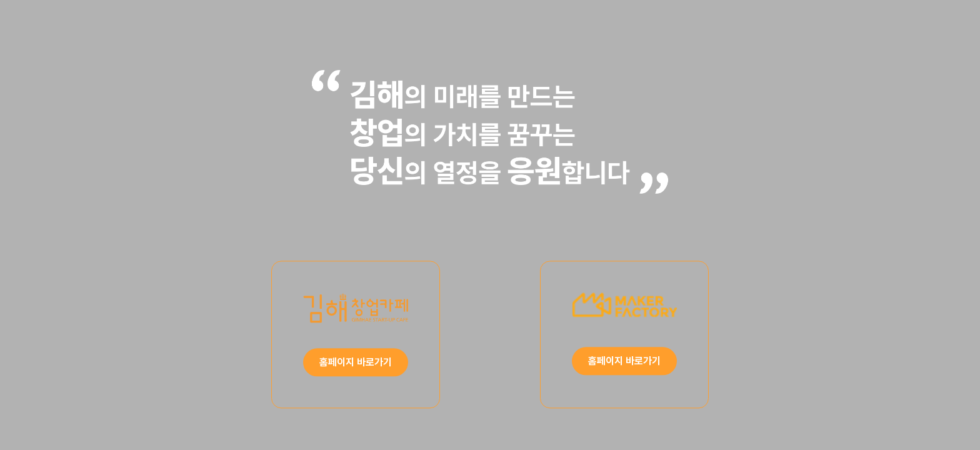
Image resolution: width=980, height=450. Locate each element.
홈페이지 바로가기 (356, 363)
